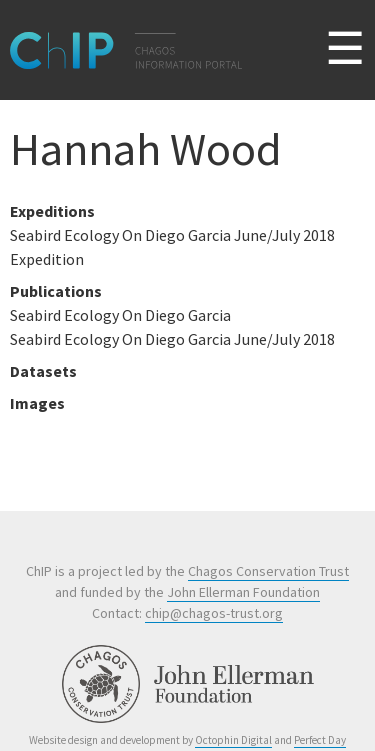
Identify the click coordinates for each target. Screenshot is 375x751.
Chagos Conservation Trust (268, 571)
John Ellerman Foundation (243, 592)
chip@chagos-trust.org (214, 613)
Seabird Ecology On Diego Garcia (120, 315)
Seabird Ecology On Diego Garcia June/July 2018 (172, 339)
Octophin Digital (233, 740)
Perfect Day (320, 740)
